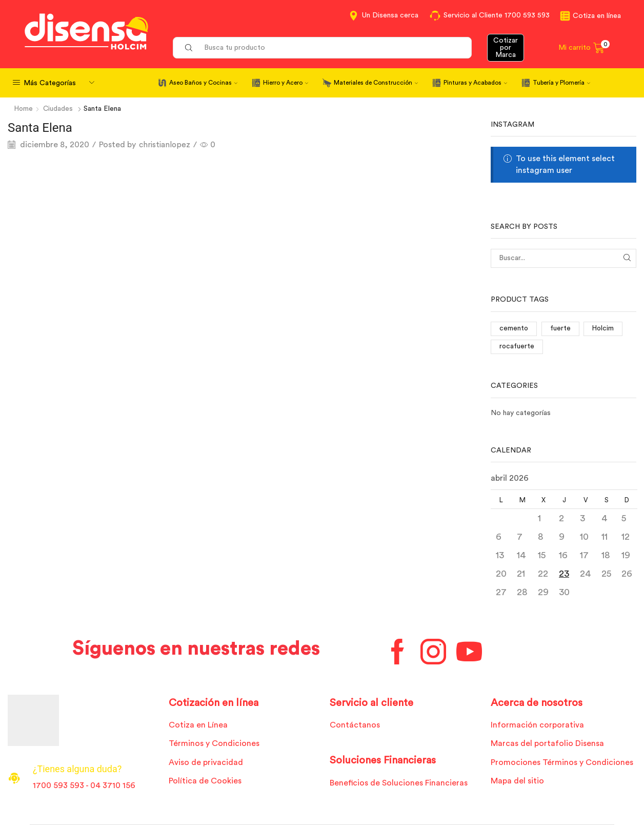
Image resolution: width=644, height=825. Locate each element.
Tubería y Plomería (561, 83)
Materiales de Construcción (376, 83)
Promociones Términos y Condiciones (562, 762)
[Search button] (189, 48)
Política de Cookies (205, 781)
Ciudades (59, 109)
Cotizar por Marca (506, 48)
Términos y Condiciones (214, 743)
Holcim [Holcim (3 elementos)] (604, 328)
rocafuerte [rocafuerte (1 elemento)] (517, 346)
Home (24, 109)
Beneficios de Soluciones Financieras (399, 783)
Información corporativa (537, 725)
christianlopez (166, 144)
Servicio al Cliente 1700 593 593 (497, 15)
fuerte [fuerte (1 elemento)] (561, 328)
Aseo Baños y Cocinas (203, 83)
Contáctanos (355, 725)
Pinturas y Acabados (475, 83)
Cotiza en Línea (198, 725)
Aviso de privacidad (206, 762)
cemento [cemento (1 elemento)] (514, 328)
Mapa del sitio (517, 781)
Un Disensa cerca (390, 15)
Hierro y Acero (286, 83)
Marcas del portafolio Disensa (547, 743)
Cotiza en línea (597, 16)
